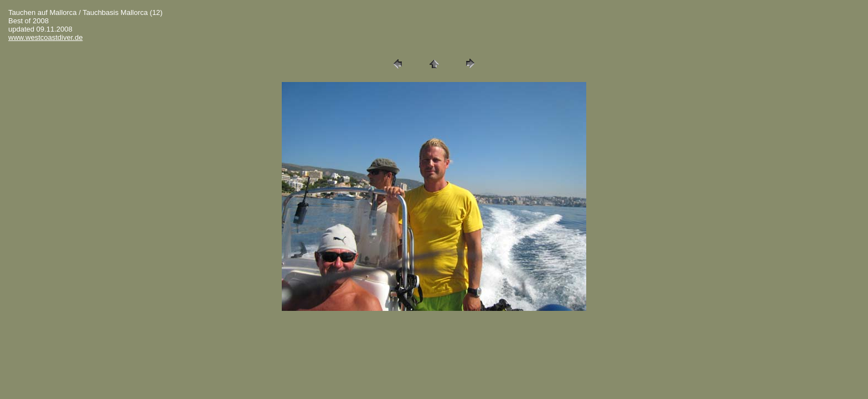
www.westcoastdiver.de (45, 37)
